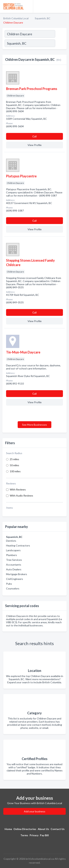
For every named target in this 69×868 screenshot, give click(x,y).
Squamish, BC (43, 18)
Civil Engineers (15, 579)
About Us (43, 829)
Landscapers (13, 550)
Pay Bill (44, 835)
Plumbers (11, 555)
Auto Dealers (14, 569)
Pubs (9, 584)
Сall (34, 136)
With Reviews (18, 489)
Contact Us (58, 829)
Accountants (14, 565)
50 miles (14, 465)
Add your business (35, 811)
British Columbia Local (16, 18)
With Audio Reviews (21, 496)
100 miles (15, 471)
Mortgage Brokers (17, 574)
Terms (24, 835)
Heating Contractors (18, 545)
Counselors (13, 588)
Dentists (11, 541)
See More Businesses (34, 425)
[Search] (61, 44)
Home (8, 829)
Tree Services (14, 560)
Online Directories (25, 829)
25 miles (14, 459)
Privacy (34, 835)
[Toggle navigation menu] (64, 6)
